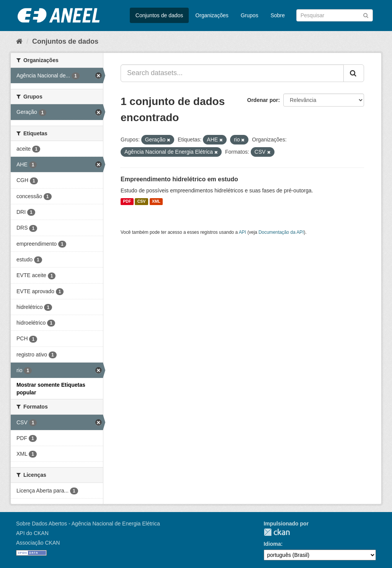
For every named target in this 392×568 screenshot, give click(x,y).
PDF (127, 202)
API (243, 232)
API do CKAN (32, 533)
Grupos (250, 15)
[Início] (19, 41)
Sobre (278, 15)
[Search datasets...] (232, 73)
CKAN (277, 532)
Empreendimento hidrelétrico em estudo (179, 179)
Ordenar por (263, 100)
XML (156, 202)
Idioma (272, 544)
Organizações (212, 15)
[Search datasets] (335, 15)
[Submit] (366, 15)
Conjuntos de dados (159, 15)
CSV (142, 202)
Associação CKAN (38, 543)
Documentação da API (281, 232)
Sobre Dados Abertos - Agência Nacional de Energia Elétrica (88, 524)
